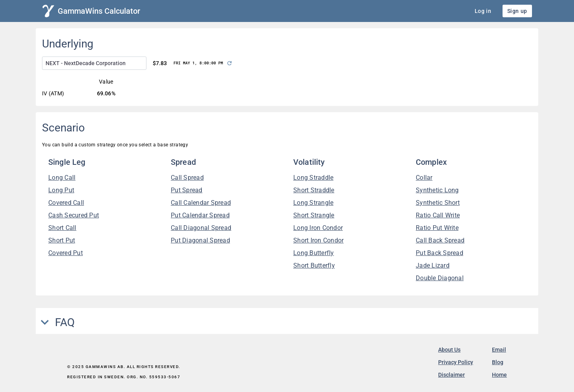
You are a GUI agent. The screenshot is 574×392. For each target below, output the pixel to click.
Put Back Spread (440, 253)
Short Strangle (314, 215)
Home (499, 375)
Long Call (62, 178)
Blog (498, 362)
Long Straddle (313, 178)
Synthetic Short (438, 203)
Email (499, 350)
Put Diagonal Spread (200, 240)
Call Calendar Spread (201, 203)
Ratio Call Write (438, 215)
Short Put (62, 240)
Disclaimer (452, 375)
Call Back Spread (440, 240)
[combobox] (94, 63)
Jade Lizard (433, 265)
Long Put (61, 190)
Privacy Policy (456, 362)
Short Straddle (314, 190)
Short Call (62, 228)
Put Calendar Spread (200, 215)
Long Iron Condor (318, 228)
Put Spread (187, 190)
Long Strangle (313, 203)
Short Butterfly (314, 265)
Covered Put (66, 253)
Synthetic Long (437, 190)
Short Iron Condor (318, 240)
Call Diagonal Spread (201, 228)
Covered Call (66, 203)
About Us (449, 350)
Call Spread (187, 178)
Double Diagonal (440, 278)
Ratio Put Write (437, 228)
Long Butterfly (314, 253)
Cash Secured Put (74, 215)
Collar (424, 178)
